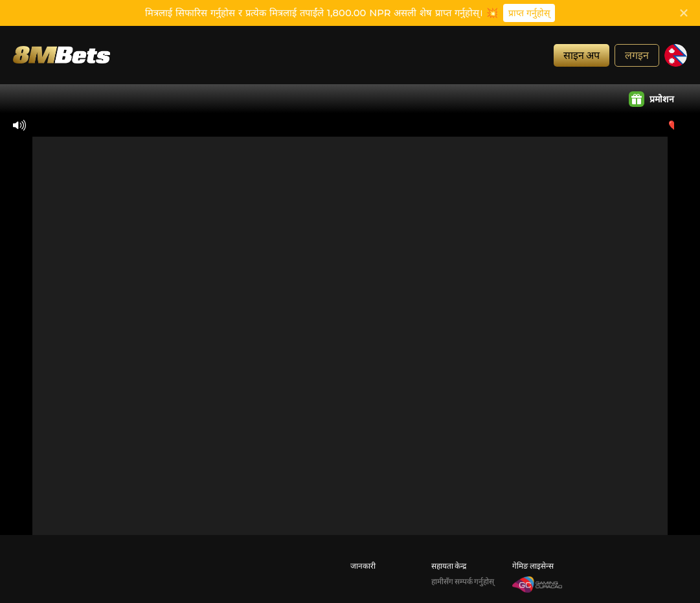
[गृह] (62, 55)
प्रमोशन (651, 99)
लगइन (637, 55)
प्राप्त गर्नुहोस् (529, 13)
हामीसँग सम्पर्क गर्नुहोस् (463, 581)
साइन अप (581, 55)
